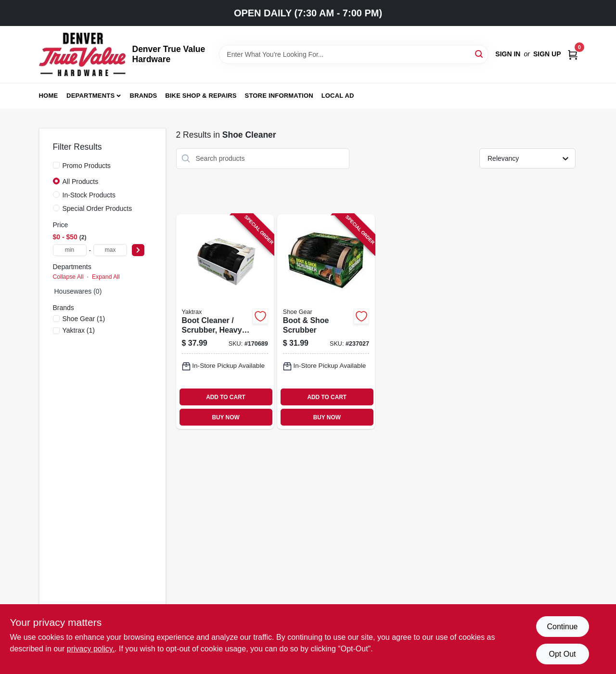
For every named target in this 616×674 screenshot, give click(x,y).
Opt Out (562, 654)
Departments (90, 96)
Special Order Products (97, 208)
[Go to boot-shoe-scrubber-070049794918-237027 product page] (326, 322)
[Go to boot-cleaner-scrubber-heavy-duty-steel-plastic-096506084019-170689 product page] (225, 322)
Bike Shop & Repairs (201, 96)
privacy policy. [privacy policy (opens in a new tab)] (91, 649)
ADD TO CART (226, 397)
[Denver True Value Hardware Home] (82, 54)
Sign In (508, 54)
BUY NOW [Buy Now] (225, 417)
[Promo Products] (56, 165)
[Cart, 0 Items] (573, 54)
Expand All (106, 277)
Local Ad (338, 96)
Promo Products (87, 166)
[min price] (70, 250)
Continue (562, 627)
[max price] (110, 250)
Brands (144, 96)
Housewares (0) (78, 291)
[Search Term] (354, 54)
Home (49, 96)
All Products (81, 181)
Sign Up (547, 54)
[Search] (480, 54)
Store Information (279, 96)
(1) (84, 319)
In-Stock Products (89, 195)
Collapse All (68, 277)
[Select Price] (138, 250)
